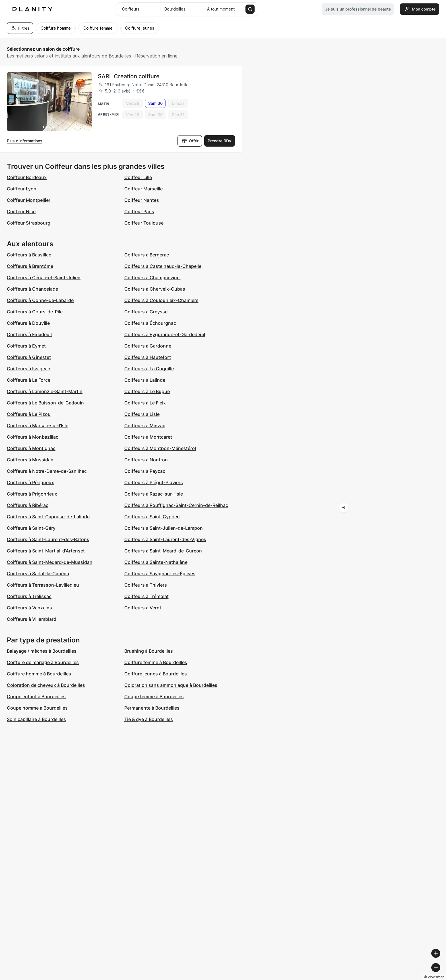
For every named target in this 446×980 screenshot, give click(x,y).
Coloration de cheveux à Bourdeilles (46, 685)
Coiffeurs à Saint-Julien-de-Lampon (164, 528)
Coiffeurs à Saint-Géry (31, 528)
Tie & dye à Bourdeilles (149, 719)
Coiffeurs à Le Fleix (145, 403)
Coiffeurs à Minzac (145, 426)
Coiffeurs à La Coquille (149, 369)
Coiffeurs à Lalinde (145, 380)
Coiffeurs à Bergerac (147, 255)
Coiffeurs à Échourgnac (150, 323)
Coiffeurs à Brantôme (30, 266)
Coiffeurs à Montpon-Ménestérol (160, 448)
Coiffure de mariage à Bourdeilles (43, 662)
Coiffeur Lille (138, 177)
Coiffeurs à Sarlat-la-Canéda (38, 574)
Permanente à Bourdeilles (152, 708)
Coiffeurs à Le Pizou (29, 414)
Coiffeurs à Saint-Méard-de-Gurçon (163, 551)
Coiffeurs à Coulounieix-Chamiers (161, 300)
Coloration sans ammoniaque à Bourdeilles (171, 685)
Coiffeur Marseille (143, 189)
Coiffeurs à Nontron (146, 460)
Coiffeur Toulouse (144, 223)
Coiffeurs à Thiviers (146, 585)
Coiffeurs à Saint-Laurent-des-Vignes (165, 539)
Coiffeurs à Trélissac (29, 596)
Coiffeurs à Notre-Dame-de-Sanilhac (47, 471)
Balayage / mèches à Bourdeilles (42, 651)
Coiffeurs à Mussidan (30, 460)
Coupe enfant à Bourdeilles (36, 697)
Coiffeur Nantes (142, 200)
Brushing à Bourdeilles (149, 651)
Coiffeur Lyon (22, 189)
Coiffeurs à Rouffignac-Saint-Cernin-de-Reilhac (176, 505)
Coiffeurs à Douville (28, 323)
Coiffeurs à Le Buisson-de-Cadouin (45, 403)
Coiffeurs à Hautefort (148, 357)
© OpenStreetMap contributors (415, 978)
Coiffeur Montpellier (29, 200)
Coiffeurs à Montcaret (148, 437)
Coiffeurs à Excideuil (29, 334)
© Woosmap (339, 978)
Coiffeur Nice (21, 211)
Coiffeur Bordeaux (27, 177)
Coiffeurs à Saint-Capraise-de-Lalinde (48, 517)
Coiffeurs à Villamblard (32, 619)
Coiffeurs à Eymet (26, 346)
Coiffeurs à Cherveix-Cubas (155, 289)
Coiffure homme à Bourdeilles (39, 674)
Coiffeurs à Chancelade (32, 289)
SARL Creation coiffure (129, 76)
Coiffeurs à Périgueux (30, 482)
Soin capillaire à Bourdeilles (36, 719)
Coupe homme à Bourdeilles (37, 708)
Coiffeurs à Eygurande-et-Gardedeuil (165, 334)
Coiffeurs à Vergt (143, 608)
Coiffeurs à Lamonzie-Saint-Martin (45, 391)
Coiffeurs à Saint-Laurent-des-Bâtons (48, 539)
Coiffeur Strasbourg (29, 223)
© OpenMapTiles (368, 978)
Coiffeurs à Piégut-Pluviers (154, 482)
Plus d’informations (25, 141)
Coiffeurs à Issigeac (28, 369)
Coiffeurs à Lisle (142, 414)
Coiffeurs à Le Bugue (147, 391)
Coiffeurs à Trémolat (146, 596)
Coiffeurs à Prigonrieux (32, 494)
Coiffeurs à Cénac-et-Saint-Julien (44, 278)
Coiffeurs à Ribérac (28, 505)
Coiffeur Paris (139, 211)
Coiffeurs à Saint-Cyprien (152, 517)
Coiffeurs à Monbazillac (33, 437)
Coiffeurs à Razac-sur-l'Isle (154, 494)
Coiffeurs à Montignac (31, 448)
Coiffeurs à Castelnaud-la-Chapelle (163, 266)
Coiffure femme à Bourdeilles (156, 662)
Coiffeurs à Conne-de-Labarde (40, 300)
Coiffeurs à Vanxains (29, 608)
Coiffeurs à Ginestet (29, 357)
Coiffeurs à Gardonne (148, 346)
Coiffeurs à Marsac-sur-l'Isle (38, 426)
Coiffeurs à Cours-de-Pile (35, 312)
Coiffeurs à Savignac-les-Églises (160, 574)
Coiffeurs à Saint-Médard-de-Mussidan (50, 562)
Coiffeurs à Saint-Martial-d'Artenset (46, 551)
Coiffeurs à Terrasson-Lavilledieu (43, 585)
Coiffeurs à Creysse (146, 312)
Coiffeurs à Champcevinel (152, 278)
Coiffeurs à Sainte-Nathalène (156, 562)
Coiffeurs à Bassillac (29, 255)
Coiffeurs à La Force (29, 380)
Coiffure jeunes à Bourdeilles (156, 674)
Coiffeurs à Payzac (145, 471)
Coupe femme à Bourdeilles (154, 697)
